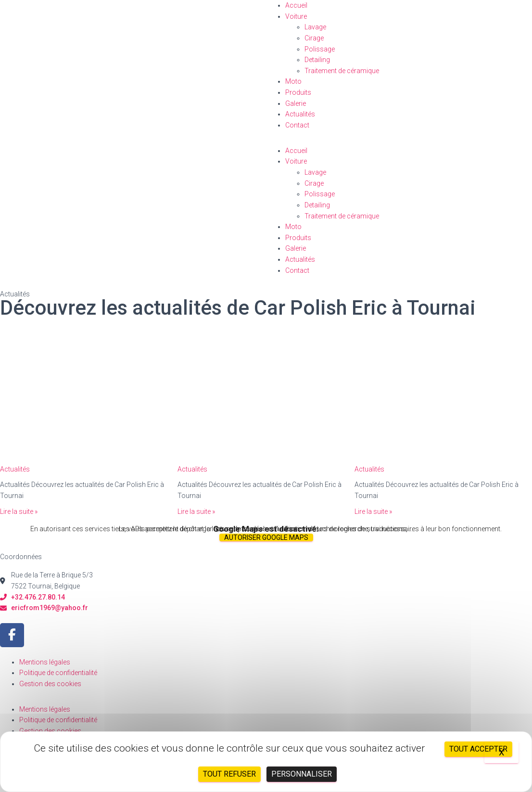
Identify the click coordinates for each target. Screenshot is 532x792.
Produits (298, 92)
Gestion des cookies (50, 684)
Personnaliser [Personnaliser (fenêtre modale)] (302, 774)
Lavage (315, 27)
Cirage (314, 38)
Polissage (320, 49)
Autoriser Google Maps (266, 537)
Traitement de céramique (342, 71)
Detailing (317, 60)
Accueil (296, 5)
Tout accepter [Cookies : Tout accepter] (478, 749)
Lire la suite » (19, 511)
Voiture (296, 16)
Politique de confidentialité (58, 673)
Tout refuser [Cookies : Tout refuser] (229, 774)
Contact (297, 125)
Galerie (296, 103)
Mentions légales (45, 662)
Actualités (300, 114)
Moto (293, 81)
